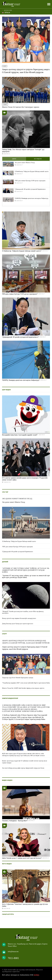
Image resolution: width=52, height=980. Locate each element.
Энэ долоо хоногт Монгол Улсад (25, 163)
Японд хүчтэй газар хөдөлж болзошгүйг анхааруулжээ (19, 618)
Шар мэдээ (6, 390)
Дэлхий (5, 562)
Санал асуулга (8, 914)
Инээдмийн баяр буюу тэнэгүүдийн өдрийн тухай (19, 435)
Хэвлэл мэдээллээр (10, 698)
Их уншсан (38, 159)
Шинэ (14, 159)
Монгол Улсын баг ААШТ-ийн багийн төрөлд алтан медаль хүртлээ (23, 688)
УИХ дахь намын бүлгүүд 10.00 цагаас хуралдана (30, 181)
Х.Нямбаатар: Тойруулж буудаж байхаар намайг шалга (32, 171)
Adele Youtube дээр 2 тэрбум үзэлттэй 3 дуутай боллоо (21, 858)
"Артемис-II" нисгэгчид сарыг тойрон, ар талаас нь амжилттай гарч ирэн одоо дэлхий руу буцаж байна (26, 570)
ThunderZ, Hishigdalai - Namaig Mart (14, 821)
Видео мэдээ (7, 780)
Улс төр (5, 492)
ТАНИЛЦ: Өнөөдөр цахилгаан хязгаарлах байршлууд (31, 198)
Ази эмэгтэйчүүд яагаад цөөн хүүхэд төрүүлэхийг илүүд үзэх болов (23, 768)
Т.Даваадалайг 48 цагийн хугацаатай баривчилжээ (30, 189)
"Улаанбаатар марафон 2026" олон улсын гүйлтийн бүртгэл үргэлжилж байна (26, 683)
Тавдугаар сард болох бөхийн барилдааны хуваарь (18, 678)
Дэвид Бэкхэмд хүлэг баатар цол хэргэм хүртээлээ (18, 624)
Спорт (5, 66)
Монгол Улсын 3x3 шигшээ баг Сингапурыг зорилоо (21, 107)
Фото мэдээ (7, 864)
